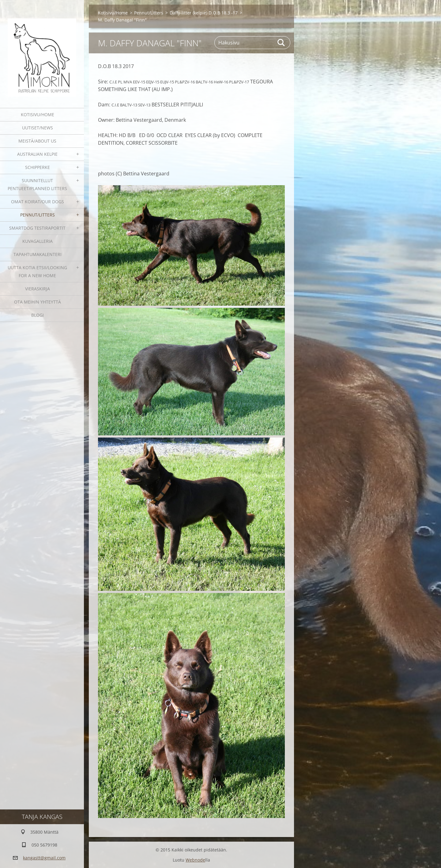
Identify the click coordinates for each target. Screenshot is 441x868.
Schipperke (38, 167)
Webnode (195, 860)
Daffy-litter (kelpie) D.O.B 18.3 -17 (204, 13)
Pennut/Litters (38, 215)
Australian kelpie (37, 154)
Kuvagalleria (38, 241)
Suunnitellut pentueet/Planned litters (37, 184)
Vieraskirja (38, 289)
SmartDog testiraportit (37, 228)
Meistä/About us (37, 141)
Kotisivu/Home (38, 115)
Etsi (281, 43)
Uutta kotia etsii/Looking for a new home (37, 271)
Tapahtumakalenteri (38, 254)
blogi (38, 315)
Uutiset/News (38, 128)
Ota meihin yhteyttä (38, 302)
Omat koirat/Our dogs (38, 202)
